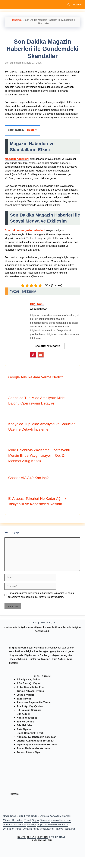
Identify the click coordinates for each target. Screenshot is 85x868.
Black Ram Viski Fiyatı (30, 733)
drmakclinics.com (61, 820)
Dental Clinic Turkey (14, 825)
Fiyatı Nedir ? (32, 816)
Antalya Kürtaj (31, 829)
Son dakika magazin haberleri (25, 230)
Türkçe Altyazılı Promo (30, 691)
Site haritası (58, 837)
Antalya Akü (47, 829)
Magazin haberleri (17, 159)
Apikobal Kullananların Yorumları (37, 737)
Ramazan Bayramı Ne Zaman (34, 702)
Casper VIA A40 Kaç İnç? (28, 478)
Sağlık (36, 820)
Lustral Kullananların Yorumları (35, 741)
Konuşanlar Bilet (27, 718)
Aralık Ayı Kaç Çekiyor (30, 706)
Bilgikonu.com (18, 648)
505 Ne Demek (25, 722)
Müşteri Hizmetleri (13, 820)
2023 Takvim (24, 699)
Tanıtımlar (17, 20)
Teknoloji (45, 820)
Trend (28, 820)
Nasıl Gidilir (17, 816)
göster (31, 130)
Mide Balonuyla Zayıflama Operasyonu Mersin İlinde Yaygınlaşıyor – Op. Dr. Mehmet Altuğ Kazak (39, 455)
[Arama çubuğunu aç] (69, 5)
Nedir (6, 816)
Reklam (32, 837)
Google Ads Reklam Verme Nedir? (36, 377)
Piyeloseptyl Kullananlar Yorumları (37, 745)
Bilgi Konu (37, 304)
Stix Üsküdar (24, 725)
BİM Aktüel (23, 714)
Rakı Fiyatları (25, 729)
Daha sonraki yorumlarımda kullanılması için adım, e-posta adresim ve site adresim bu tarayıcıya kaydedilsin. (41, 595)
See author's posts (47, 346)
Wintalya (32, 825)
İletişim (43, 837)
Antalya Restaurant (65, 829)
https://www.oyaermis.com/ (53, 825)
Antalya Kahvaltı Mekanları (56, 816)
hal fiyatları (44, 659)
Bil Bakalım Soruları (29, 710)
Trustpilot (14, 794)
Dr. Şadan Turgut (13, 829)
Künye (22, 837)
